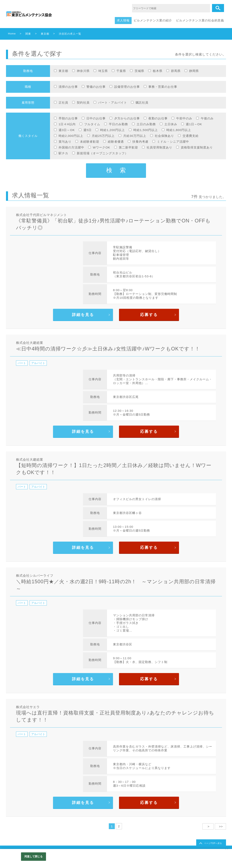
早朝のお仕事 (68, 118)
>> (220, 826)
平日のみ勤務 (118, 124)
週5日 (87, 130)
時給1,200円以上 (112, 130)
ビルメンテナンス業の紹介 (153, 20)
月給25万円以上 (103, 136)
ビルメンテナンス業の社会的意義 (200, 20)
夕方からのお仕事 (127, 118)
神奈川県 (83, 71)
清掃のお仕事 (68, 87)
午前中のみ (184, 118)
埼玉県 (103, 71)
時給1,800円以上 (179, 130)
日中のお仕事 (96, 118)
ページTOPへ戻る (213, 843)
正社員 (63, 102)
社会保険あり (164, 136)
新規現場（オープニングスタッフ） (102, 153)
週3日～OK (67, 130)
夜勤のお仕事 (158, 118)
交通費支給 (191, 136)
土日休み (171, 124)
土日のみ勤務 (146, 124)
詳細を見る (83, 315)
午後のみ (207, 118)
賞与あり (65, 142)
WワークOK (101, 147)
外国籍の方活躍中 (71, 147)
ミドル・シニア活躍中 (173, 142)
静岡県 (194, 71)
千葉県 (121, 71)
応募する (149, 315)
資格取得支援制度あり (197, 147)
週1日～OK (194, 124)
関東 (28, 34)
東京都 (45, 34)
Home (12, 34)
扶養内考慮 (140, 142)
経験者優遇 (116, 142)
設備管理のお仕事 (127, 87)
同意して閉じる (34, 856)
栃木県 (158, 71)
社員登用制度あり (159, 147)
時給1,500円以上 (146, 130)
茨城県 (139, 71)
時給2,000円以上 (71, 136)
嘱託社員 (142, 102)
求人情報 (123, 20)
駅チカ (63, 153)
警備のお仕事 (96, 87)
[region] (116, 858)
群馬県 (176, 71)
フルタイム (92, 124)
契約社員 (83, 102)
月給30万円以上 (135, 136)
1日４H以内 (67, 124)
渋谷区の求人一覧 (70, 34)
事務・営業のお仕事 (163, 87)
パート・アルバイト (113, 102)
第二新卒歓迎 (128, 147)
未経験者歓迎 (90, 142)
